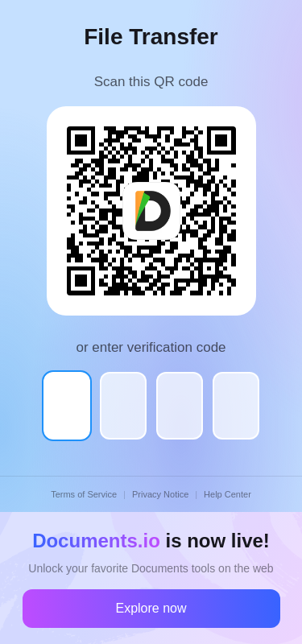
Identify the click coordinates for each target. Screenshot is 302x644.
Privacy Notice (160, 494)
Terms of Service (84, 494)
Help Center (228, 494)
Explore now (151, 608)
